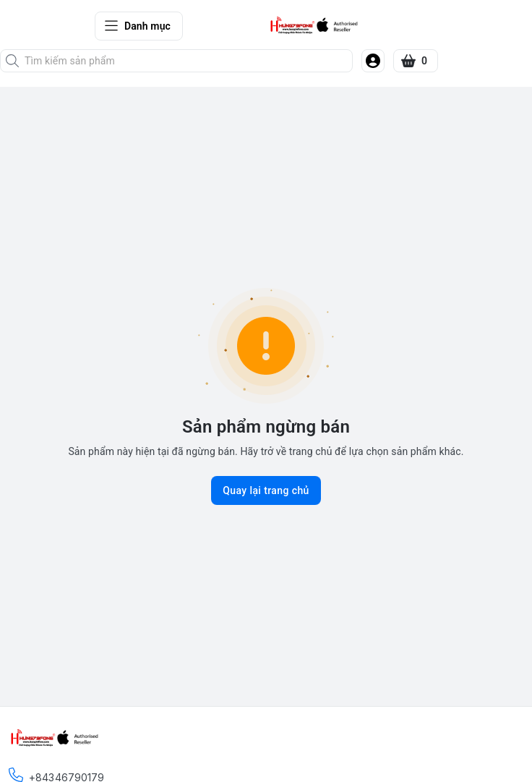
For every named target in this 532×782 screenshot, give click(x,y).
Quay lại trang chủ (266, 490)
